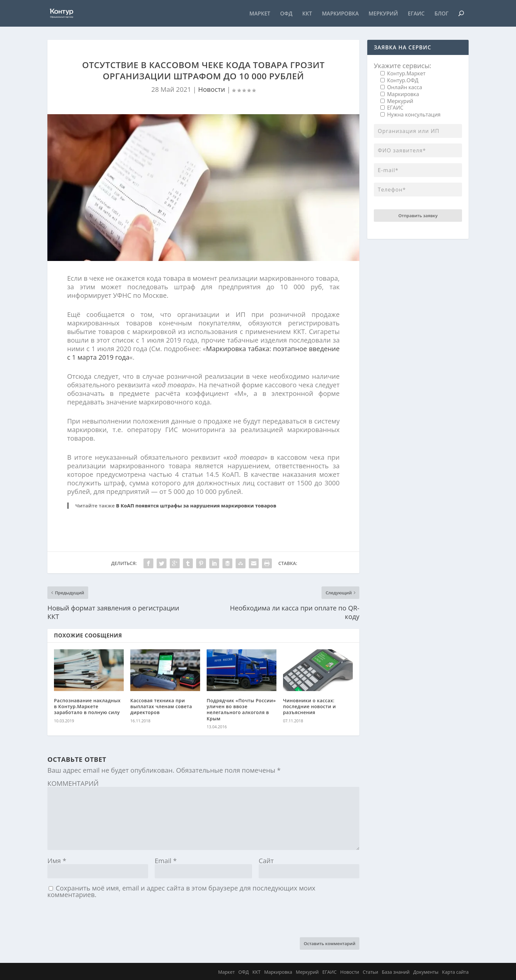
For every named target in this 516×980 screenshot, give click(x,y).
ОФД (286, 14)
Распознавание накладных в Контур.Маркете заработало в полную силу (87, 706)
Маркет (260, 14)
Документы (426, 972)
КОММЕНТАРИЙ (73, 783)
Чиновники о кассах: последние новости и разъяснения (310, 706)
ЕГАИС (416, 14)
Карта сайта (455, 972)
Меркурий (383, 14)
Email (166, 860)
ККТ (307, 14)
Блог (441, 14)
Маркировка (340, 14)
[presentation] (97, 917)
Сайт (266, 860)
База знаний (396, 972)
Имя (57, 860)
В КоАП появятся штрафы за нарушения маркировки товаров (196, 505)
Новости (212, 89)
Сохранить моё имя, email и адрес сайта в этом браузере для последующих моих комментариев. (181, 891)
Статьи (370, 972)
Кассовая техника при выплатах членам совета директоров (161, 706)
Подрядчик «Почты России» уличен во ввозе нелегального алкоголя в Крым (241, 709)
